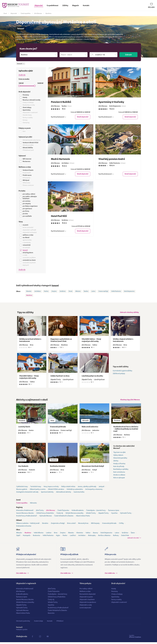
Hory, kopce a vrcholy (51, 488)
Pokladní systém (22, 631)
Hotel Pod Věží (59, 217)
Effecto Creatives (135, 638)
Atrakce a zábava (119, 477)
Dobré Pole (125, 537)
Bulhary (116, 537)
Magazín (76, 5)
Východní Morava (46, 518)
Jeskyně (102, 488)
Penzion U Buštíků (61, 102)
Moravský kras (83, 525)
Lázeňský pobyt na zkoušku (92, 377)
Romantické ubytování (88, 596)
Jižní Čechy (40, 512)
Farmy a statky (116, 601)
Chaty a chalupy (117, 596)
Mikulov (78, 291)
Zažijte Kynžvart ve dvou (60, 377)
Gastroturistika (79, 494)
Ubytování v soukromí (119, 604)
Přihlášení (60, 623)
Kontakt (86, 5)
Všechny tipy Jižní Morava (129, 401)
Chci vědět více (21, 575)
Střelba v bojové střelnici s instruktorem (123, 341)
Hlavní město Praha (83, 518)
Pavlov (65, 537)
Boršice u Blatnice (104, 537)
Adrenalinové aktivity (64, 494)
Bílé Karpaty (95, 525)
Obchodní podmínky (23, 623)
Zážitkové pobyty (119, 374)
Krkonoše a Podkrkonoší (25, 512)
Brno (56, 534)
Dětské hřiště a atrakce (56, 491)
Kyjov (58, 537)
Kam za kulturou (119, 474)
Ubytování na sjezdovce (88, 604)
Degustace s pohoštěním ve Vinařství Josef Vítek (61, 341)
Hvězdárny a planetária (75, 491)
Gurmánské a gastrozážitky (122, 372)
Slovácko (45, 525)
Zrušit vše (22, 75)
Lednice (49, 534)
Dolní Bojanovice (129, 291)
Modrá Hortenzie (60, 159)
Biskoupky (92, 537)
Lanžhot (73, 537)
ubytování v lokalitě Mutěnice (86, 39)
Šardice (86, 291)
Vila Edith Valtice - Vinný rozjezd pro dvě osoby (91, 341)
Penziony (115, 593)
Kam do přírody (119, 468)
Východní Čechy (126, 515)
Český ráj (60, 515)
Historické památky (120, 460)
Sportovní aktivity (47, 494)
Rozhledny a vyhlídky (121, 471)
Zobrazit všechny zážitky (129, 313)
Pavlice (46, 291)
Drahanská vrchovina (24, 528)
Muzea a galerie (22, 491)
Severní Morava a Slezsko (25, 515)
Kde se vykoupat (119, 479)
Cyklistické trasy (22, 488)
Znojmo (54, 291)
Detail (82, 117)
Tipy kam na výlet (119, 454)
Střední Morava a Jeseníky (74, 515)
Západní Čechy (103, 515)
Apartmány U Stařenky (111, 102)
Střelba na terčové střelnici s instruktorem (30, 341)
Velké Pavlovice (116, 291)
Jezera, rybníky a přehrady (87, 488)
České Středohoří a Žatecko (64, 518)
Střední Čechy (91, 515)
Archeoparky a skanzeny (94, 491)
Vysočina (114, 515)
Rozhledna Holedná (58, 468)
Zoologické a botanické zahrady (27, 494)
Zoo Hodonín (23, 468)
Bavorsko (51, 615)
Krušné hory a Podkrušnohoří (26, 518)
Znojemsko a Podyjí (58, 525)
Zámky (116, 463)
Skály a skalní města (68, 488)
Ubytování (39, 5)
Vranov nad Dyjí (103, 291)
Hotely (114, 590)
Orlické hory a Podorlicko (45, 515)
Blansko (29, 291)
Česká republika (26, 13)
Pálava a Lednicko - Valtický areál (28, 525)
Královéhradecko (78, 512)
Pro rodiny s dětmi (86, 590)
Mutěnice (48, 13)
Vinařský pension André (112, 159)
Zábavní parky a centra (38, 491)
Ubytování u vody (86, 607)
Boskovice (37, 537)
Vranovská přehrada (58, 428)
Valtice (88, 534)
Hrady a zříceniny (119, 465)
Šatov (133, 534)
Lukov (93, 291)
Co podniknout (53, 5)
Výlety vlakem (118, 457)
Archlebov (38, 291)
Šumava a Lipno (114, 512)
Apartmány (115, 599)
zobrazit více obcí (133, 540)
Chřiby (121, 525)
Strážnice (63, 291)
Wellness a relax (85, 593)
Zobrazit (128, 55)
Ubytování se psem (86, 599)
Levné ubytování (85, 609)
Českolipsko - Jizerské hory (96, 512)
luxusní (55, 285)
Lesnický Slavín (24, 428)
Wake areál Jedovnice (90, 428)
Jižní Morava (38, 13)
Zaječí (18, 537)
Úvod (5, 13)
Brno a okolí (71, 525)
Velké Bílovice (39, 534)
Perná (70, 291)
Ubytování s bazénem (87, 601)
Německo (33, 505)
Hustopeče (27, 537)
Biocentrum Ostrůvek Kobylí (93, 468)
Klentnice (80, 534)
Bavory (95, 534)
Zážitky (65, 5)
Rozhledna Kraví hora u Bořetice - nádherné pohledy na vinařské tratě (126, 431)
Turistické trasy (36, 488)
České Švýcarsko (63, 512)
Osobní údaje (39, 623)
